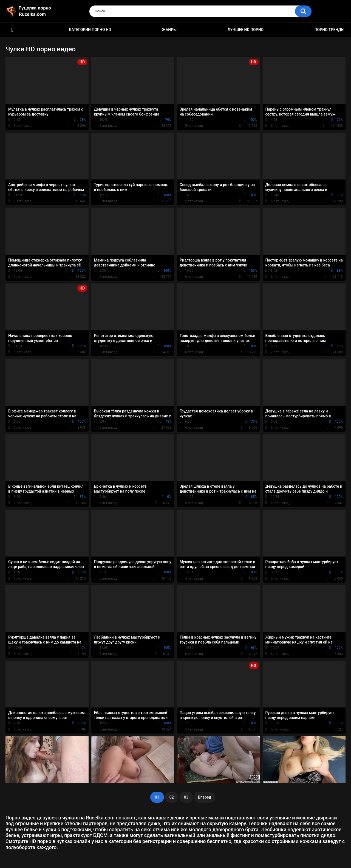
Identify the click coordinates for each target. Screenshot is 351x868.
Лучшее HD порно (246, 30)
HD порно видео (12, 30)
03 (186, 797)
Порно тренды (329, 30)
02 (172, 797)
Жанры (169, 30)
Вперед (205, 797)
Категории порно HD (90, 30)
